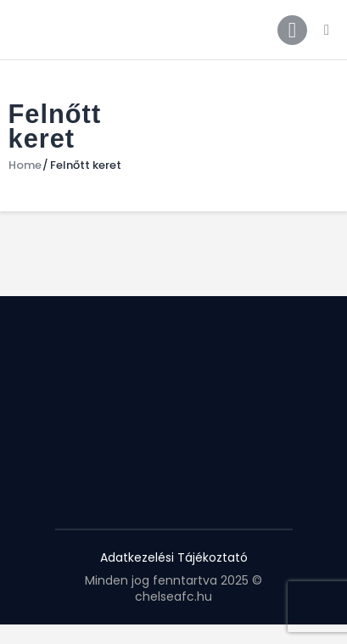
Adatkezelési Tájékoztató (174, 557)
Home (25, 165)
